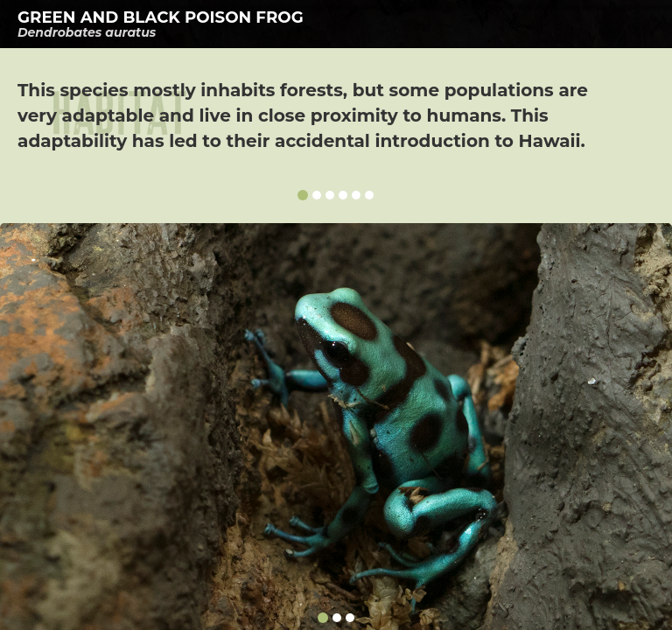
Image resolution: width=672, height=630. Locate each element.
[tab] (336, 24)
